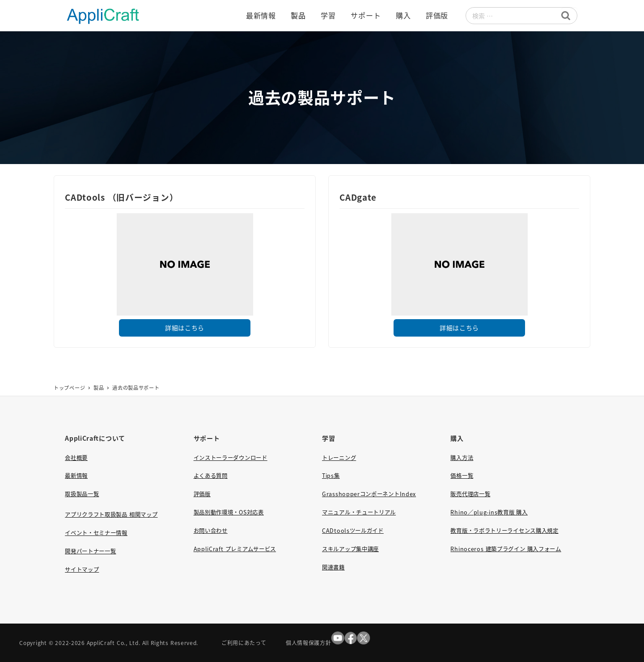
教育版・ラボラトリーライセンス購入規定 (504, 531)
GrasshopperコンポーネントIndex (369, 494)
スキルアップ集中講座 (350, 549)
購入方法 (462, 458)
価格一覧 (462, 476)
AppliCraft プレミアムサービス (235, 549)
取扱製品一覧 (82, 494)
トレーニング (339, 458)
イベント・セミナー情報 (96, 533)
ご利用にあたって (244, 643)
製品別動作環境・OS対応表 (229, 512)
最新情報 (76, 476)
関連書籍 (333, 567)
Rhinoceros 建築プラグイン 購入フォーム (506, 549)
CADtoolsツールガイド (353, 531)
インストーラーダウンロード (231, 458)
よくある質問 (211, 476)
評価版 (202, 494)
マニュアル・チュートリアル (359, 512)
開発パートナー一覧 (90, 551)
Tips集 (331, 476)
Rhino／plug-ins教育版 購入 (489, 512)
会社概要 (76, 458)
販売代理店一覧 (470, 494)
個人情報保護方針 (309, 643)
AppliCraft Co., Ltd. (114, 643)
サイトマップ (82, 569)
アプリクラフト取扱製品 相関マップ (111, 514)
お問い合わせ (211, 531)
